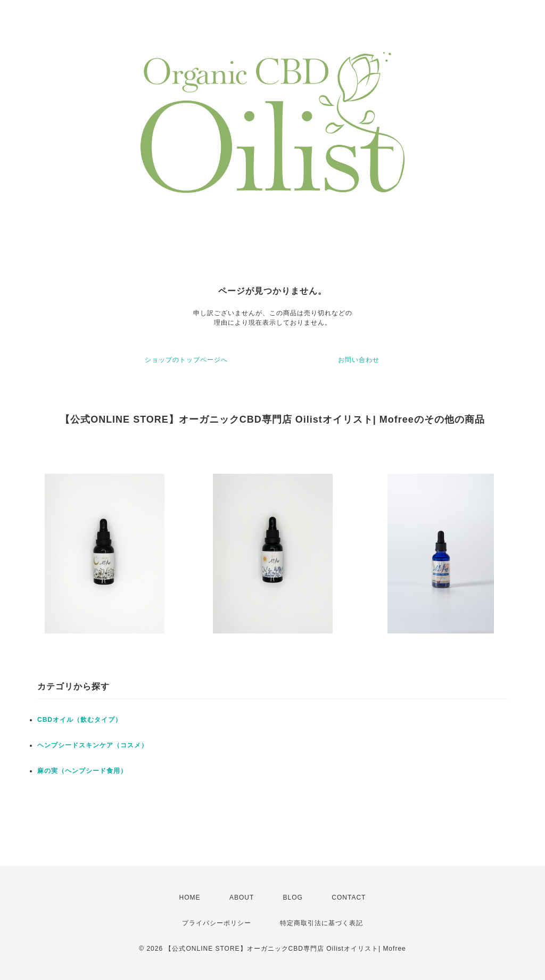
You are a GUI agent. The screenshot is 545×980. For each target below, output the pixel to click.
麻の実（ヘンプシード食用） (82, 771)
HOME (190, 897)
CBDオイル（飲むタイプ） (80, 720)
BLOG (293, 897)
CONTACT (349, 897)
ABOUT (242, 897)
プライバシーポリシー (217, 923)
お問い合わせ (359, 360)
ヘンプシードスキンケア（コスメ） (93, 745)
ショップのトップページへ (186, 360)
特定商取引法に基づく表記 (321, 923)
